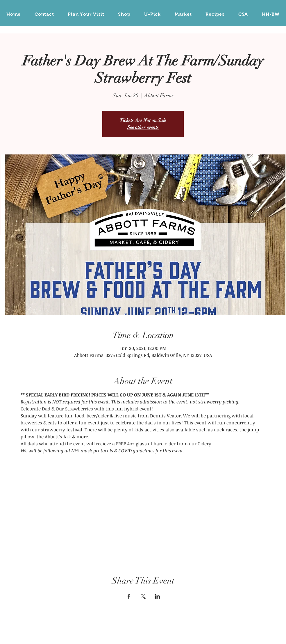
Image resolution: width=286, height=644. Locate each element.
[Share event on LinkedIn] (157, 596)
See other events (143, 127)
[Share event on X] (143, 596)
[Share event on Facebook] (129, 596)
